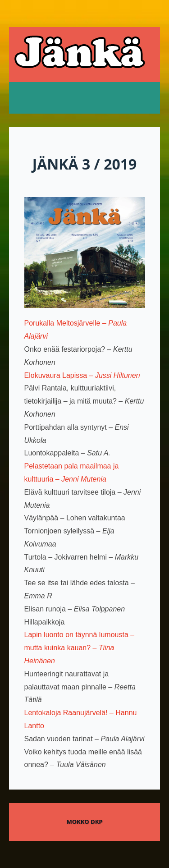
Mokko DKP (84, 822)
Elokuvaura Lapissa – (82, 375)
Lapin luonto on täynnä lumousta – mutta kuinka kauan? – (80, 648)
